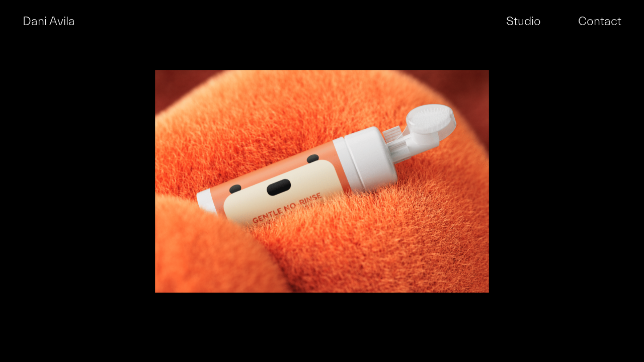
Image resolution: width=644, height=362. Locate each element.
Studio (524, 21)
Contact (600, 21)
